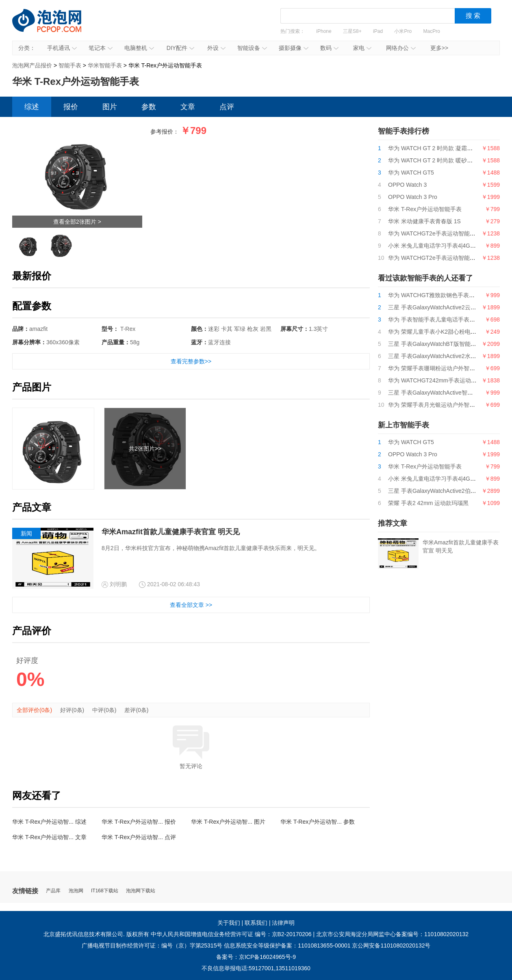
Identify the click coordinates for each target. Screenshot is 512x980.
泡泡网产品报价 (55, 26)
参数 (149, 107)
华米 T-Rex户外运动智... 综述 (49, 822)
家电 (362, 48)
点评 (227, 107)
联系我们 (256, 923)
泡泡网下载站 (141, 891)
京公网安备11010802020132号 (391, 945)
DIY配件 (180, 48)
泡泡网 (76, 891)
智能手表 (70, 65)
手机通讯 (62, 48)
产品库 (53, 891)
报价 (71, 107)
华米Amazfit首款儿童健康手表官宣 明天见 (171, 532)
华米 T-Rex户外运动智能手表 (425, 209)
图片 (110, 107)
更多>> (439, 48)
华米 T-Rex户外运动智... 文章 (49, 837)
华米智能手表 (105, 65)
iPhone (324, 31)
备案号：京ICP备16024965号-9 (256, 957)
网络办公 (401, 48)
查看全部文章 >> (191, 605)
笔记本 (101, 48)
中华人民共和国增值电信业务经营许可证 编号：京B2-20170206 (231, 934)
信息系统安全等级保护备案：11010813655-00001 (287, 945)
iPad (378, 31)
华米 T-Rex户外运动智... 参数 (318, 822)
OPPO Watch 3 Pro (413, 197)
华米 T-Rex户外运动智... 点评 (139, 837)
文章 (188, 107)
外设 (216, 48)
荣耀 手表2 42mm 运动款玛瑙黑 (428, 503)
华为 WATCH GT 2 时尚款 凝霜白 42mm (439, 148)
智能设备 (252, 48)
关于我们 (229, 923)
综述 (32, 107)
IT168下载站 (105, 891)
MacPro (432, 31)
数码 (329, 48)
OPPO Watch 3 (407, 185)
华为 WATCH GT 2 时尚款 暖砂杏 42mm (439, 160)
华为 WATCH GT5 (411, 173)
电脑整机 (139, 48)
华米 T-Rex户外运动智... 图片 (228, 822)
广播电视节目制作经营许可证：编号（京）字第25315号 (152, 945)
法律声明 (283, 923)
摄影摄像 (294, 48)
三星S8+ (352, 31)
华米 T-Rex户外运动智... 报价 (139, 822)
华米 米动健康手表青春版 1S (424, 221)
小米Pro (403, 31)
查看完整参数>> (191, 361)
